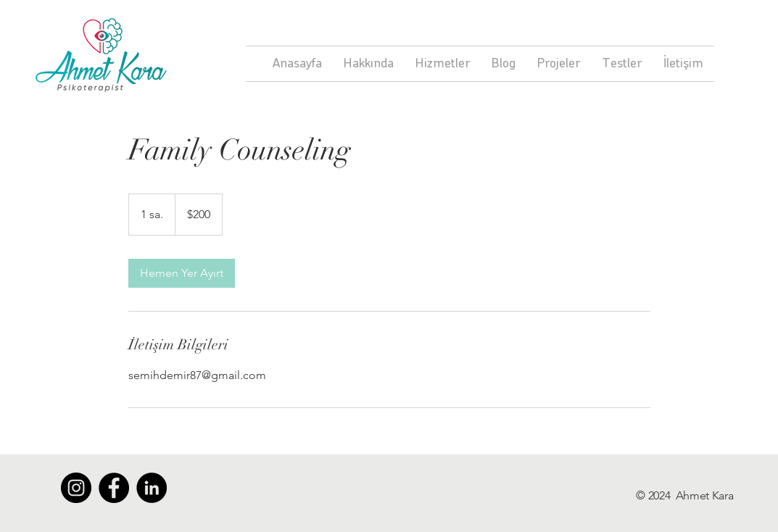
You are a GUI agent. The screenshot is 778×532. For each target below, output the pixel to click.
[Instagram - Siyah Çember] (76, 488)
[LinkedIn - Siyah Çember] (152, 488)
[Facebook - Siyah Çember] (114, 488)
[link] (182, 273)
